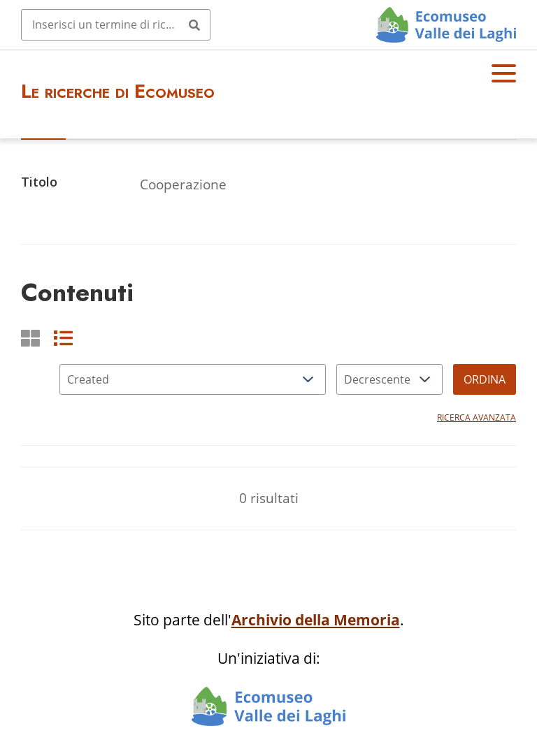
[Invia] (194, 24)
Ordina (485, 379)
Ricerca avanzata (477, 417)
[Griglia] (30, 338)
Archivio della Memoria (316, 620)
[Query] (116, 24)
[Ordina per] (193, 379)
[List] (63, 338)
